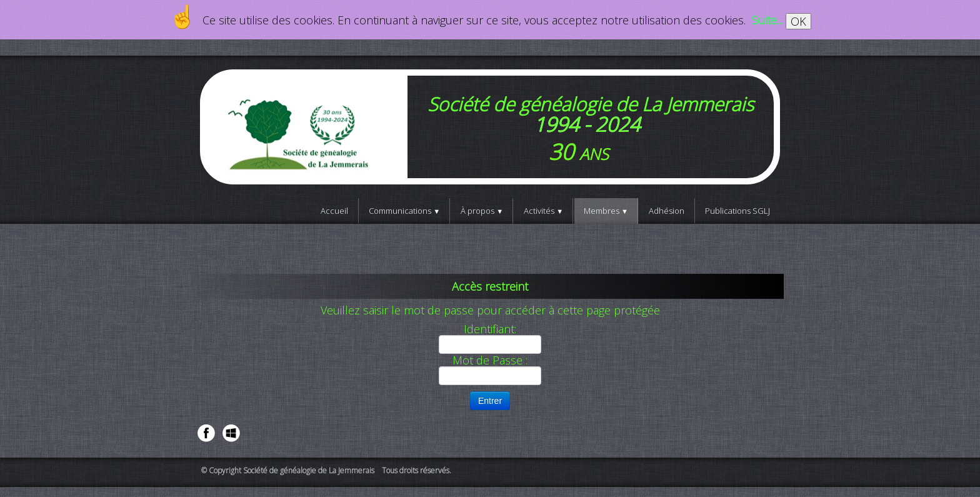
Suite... (767, 20)
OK (798, 21)
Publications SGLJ (737, 211)
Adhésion (667, 211)
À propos (482, 211)
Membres (606, 211)
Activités (543, 211)
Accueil (334, 211)
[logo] (490, 127)
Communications (404, 211)
